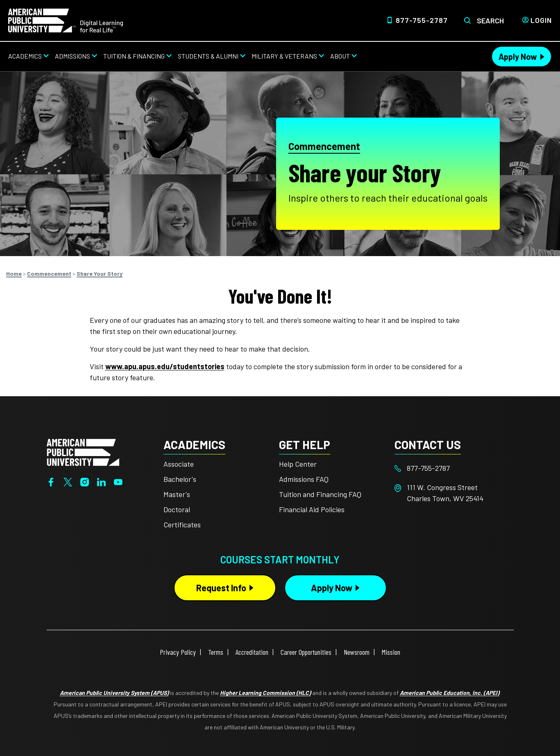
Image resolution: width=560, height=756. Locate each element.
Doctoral (177, 509)
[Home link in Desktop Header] (66, 20)
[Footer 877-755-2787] (452, 468)
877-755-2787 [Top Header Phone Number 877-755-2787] (422, 20)
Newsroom (357, 652)
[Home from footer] (83, 452)
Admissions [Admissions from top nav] (73, 56)
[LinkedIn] (101, 481)
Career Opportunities (306, 652)
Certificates (182, 524)
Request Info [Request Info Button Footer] (221, 588)
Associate (179, 464)
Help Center (298, 464)
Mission (391, 652)
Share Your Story (100, 274)
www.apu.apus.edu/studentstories (165, 366)
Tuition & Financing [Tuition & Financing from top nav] (134, 56)
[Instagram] (85, 481)
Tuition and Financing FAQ (320, 494)
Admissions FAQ (304, 479)
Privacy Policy (178, 652)
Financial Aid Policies (312, 509)
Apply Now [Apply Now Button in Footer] (332, 588)
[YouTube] (118, 481)
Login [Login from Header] (541, 20)
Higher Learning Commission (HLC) (265, 693)
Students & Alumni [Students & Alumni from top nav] (208, 56)
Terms (216, 652)
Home (14, 274)
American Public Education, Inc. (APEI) (450, 693)
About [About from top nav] (340, 56)
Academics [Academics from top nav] (25, 56)
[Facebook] (51, 481)
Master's (177, 494)
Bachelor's (180, 479)
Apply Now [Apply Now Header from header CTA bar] (518, 57)
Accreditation (252, 652)
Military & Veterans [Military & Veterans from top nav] (284, 56)
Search (490, 20)
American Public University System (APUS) (114, 693)
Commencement (324, 146)
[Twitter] (68, 481)
